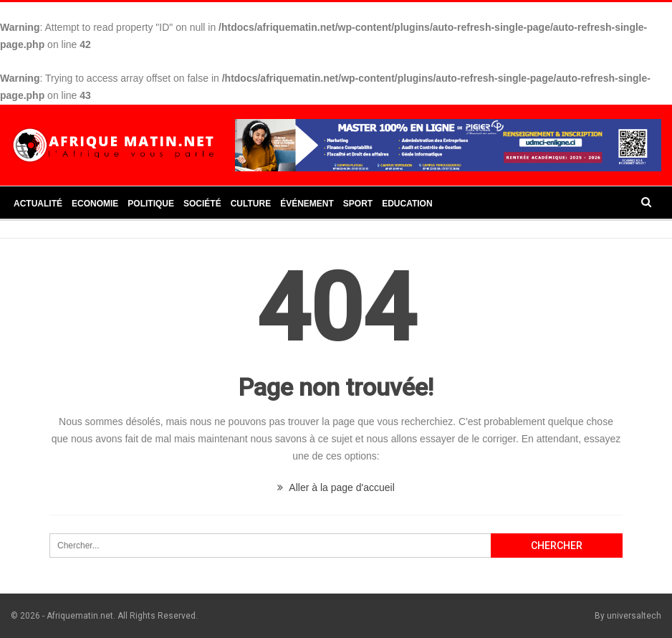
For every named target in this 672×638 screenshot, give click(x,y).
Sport (358, 204)
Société (202, 204)
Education (407, 204)
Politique (151, 204)
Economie (95, 204)
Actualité (38, 204)
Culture (251, 204)
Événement (307, 204)
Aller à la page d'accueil (336, 487)
